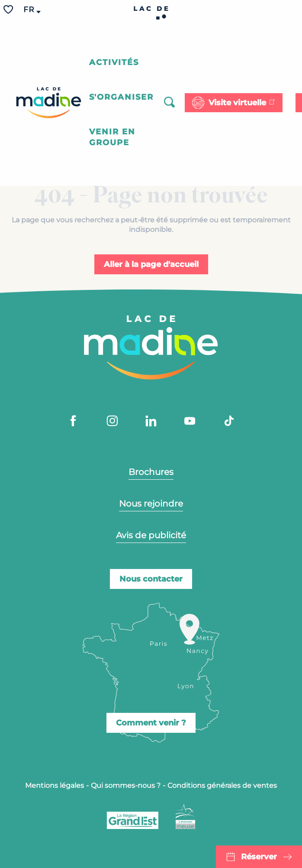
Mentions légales (55, 785)
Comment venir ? (151, 723)
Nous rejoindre (151, 504)
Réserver (259, 857)
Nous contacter (151, 579)
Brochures (151, 472)
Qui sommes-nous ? (126, 785)
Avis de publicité (151, 535)
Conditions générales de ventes (222, 785)
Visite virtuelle (237, 103)
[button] (29, 10)
